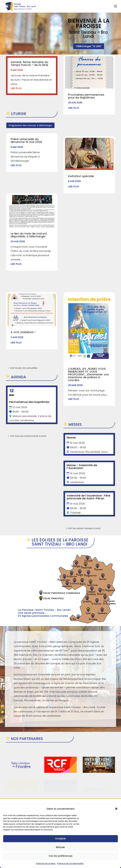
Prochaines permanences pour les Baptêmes (86, 96)
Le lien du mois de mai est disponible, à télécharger (29, 235)
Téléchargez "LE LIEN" (89, 48)
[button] (116, 809)
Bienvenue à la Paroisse (89, 25)
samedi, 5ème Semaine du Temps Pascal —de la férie (29, 63)
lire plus (16, 88)
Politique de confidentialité (70, 863)
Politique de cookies (46, 863)
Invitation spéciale (81, 176)
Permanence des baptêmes (29, 402)
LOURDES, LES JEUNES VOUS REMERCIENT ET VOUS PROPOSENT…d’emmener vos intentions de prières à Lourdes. (88, 338)
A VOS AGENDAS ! (23, 332)
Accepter (61, 839)
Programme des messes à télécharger (30, 125)
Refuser (60, 847)
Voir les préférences (60, 856)
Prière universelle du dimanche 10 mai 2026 (26, 141)
